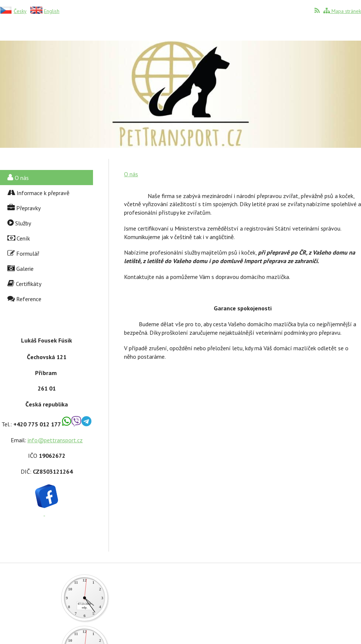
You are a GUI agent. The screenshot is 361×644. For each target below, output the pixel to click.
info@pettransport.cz (55, 440)
